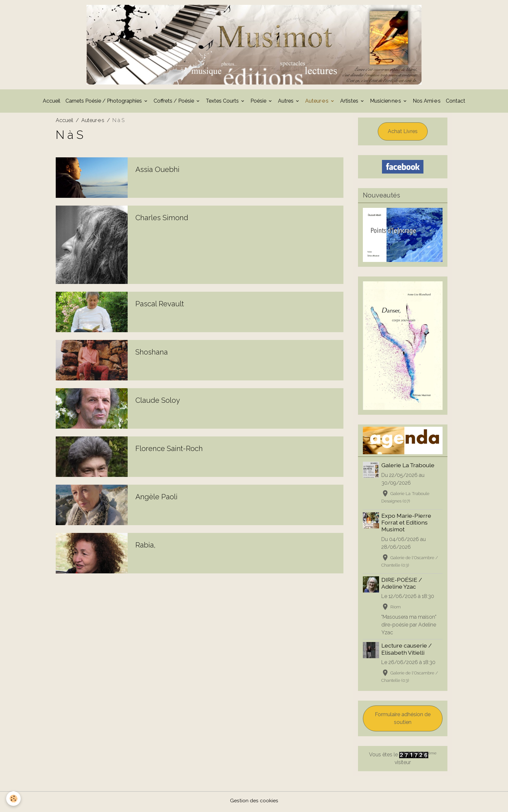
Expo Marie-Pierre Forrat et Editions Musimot (407, 525)
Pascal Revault (160, 306)
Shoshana (152, 354)
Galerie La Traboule (408, 467)
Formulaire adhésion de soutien (403, 721)
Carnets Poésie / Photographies (104, 103)
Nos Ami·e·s (427, 103)
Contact (456, 103)
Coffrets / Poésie (174, 103)
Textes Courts (223, 103)
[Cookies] (14, 799)
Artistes (350, 103)
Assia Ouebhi (157, 171)
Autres (286, 103)
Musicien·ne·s (386, 103)
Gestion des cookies (254, 803)
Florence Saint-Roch (169, 450)
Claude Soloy (158, 402)
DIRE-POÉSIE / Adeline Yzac (402, 585)
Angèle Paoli (156, 499)
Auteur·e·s (317, 103)
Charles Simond (162, 220)
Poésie (259, 103)
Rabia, (145, 547)
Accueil (52, 103)
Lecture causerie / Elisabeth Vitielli (407, 651)
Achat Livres (403, 133)
